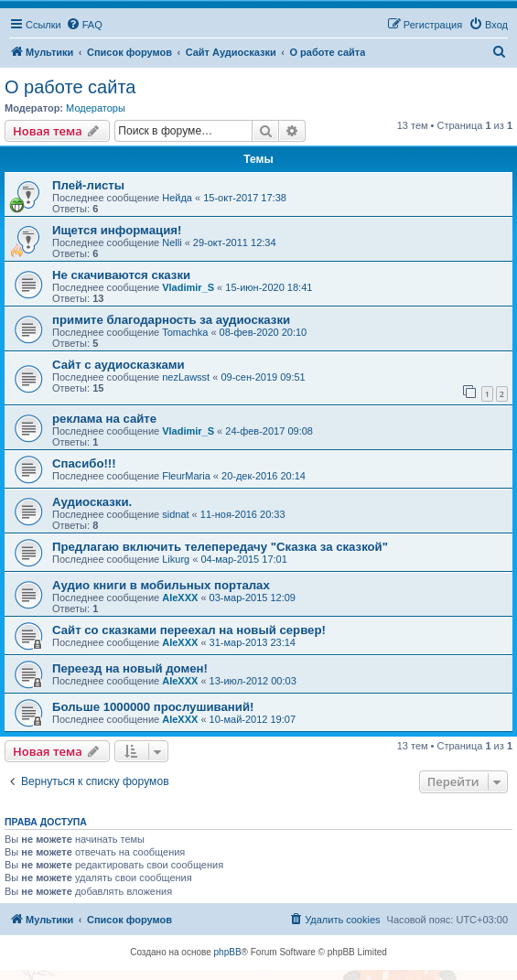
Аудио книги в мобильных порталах (161, 585)
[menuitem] (84, 25)
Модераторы (96, 108)
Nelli (172, 242)
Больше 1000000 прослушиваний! (153, 707)
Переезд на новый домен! (130, 668)
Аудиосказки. (92, 502)
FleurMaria (186, 476)
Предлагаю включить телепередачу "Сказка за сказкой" (220, 547)
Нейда (177, 198)
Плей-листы (88, 185)
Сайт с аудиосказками (118, 365)
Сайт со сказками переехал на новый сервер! (189, 630)
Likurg (176, 559)
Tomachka (185, 332)
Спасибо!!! (84, 463)
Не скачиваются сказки (121, 275)
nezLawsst (186, 377)
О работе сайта (70, 87)
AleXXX (180, 598)
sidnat (175, 514)
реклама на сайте (104, 419)
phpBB (228, 952)
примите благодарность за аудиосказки (171, 320)
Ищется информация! (117, 230)
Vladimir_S (188, 287)
